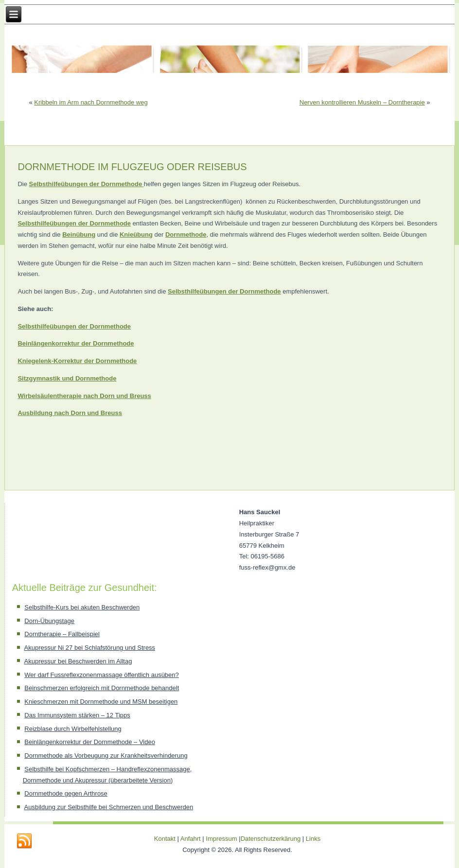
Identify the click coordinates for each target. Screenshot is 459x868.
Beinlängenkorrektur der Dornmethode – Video (90, 742)
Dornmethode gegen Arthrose (66, 793)
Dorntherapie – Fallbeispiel (62, 634)
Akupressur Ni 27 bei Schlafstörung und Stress (90, 648)
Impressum (221, 839)
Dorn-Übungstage (49, 621)
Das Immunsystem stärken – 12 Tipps (77, 715)
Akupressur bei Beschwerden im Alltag (78, 661)
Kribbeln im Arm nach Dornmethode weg (91, 102)
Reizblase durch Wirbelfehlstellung (73, 729)
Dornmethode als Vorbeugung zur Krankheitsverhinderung (106, 755)
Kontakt (165, 839)
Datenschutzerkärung (272, 839)
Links (313, 839)
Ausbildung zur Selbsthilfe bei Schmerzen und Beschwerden (109, 807)
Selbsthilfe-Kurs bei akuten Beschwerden (82, 607)
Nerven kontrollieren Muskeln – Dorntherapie (362, 102)
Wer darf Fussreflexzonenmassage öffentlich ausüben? (101, 675)
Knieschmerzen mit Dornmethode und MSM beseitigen (101, 702)
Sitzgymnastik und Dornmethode (67, 378)
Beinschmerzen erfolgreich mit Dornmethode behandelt (102, 688)
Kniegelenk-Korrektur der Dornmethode (77, 361)
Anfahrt (191, 839)
